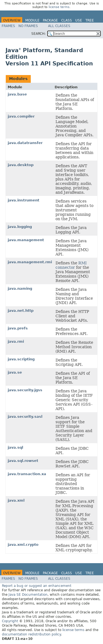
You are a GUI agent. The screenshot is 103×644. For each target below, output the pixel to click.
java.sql (15, 447)
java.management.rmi (30, 262)
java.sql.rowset (23, 461)
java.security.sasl (25, 417)
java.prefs (18, 328)
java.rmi (16, 341)
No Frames (28, 26)
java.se (15, 372)
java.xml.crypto (23, 545)
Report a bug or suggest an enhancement (37, 586)
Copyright (10, 621)
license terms (59, 7)
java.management (26, 240)
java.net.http (21, 311)
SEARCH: (38, 34)
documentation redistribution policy (31, 634)
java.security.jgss (25, 390)
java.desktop (21, 165)
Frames (8, 26)
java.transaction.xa (27, 474)
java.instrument (23, 200)
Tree (90, 20)
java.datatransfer (25, 143)
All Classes (59, 26)
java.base (17, 94)
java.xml (16, 500)
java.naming (20, 288)
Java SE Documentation (28, 595)
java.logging (20, 227)
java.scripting (21, 359)
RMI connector (71, 265)
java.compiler (21, 116)
